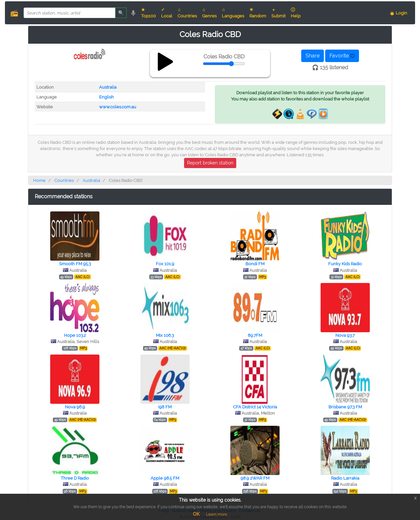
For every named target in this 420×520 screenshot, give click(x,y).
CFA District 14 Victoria (255, 407)
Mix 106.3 (165, 335)
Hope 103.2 (75, 335)
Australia (108, 87)
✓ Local (167, 13)
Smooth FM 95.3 (75, 264)
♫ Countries (187, 13)
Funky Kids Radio (345, 264)
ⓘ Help (296, 13)
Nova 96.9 (75, 407)
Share (313, 56)
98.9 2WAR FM (255, 478)
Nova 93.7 (345, 335)
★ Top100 (148, 13)
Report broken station (210, 163)
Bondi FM (255, 264)
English (106, 97)
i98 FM (165, 407)
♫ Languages (233, 13)
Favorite (342, 56)
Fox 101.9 (165, 264)
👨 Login (398, 13)
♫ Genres (209, 13)
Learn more (217, 514)
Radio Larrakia (345, 478)
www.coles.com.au (118, 107)
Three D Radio (75, 478)
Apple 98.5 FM (165, 478)
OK (196, 514)
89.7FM (255, 335)
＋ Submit (278, 13)
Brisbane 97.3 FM (345, 407)
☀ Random (258, 13)
